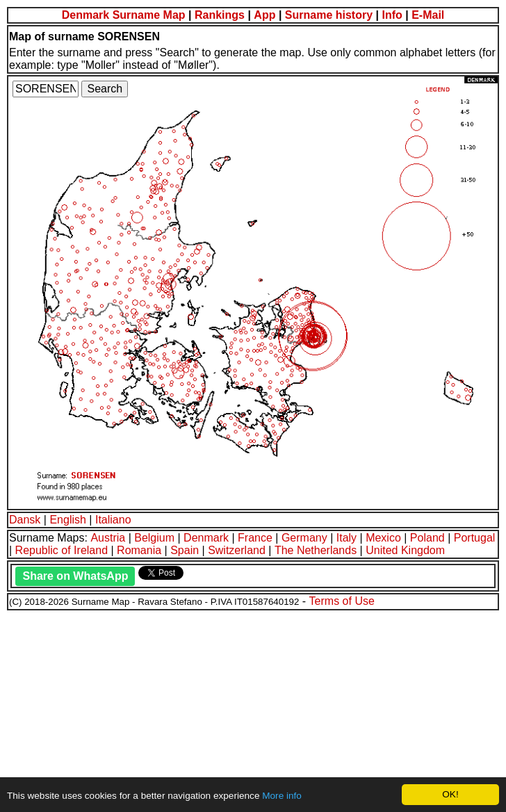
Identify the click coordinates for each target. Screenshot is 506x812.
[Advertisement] (253, 709)
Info (392, 15)
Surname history (329, 15)
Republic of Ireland (62, 550)
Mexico (383, 538)
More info (282, 796)
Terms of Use (342, 601)
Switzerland (237, 550)
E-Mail (428, 15)
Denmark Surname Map (124, 15)
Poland (427, 538)
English (67, 520)
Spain (185, 550)
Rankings (220, 15)
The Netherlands (316, 550)
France (255, 538)
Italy (346, 538)
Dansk (25, 520)
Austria (108, 538)
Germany (304, 538)
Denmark (206, 538)
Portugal (475, 538)
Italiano (113, 520)
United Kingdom (405, 550)
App (264, 15)
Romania (139, 550)
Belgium (154, 538)
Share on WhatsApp (75, 576)
